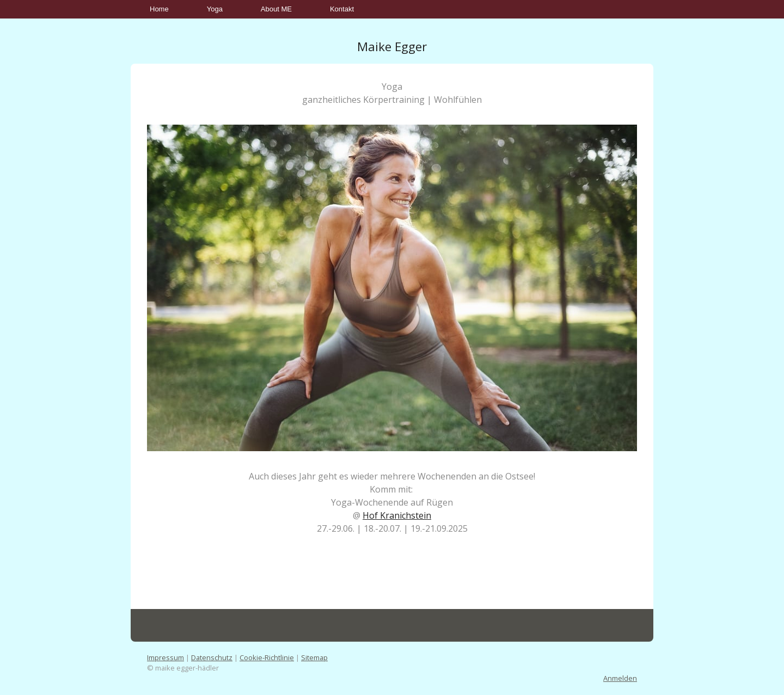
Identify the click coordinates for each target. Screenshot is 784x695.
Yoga (215, 9)
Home (159, 9)
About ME (276, 9)
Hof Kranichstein (397, 515)
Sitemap (314, 657)
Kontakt (342, 9)
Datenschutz (212, 657)
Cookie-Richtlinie (267, 657)
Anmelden (620, 678)
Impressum (166, 657)
